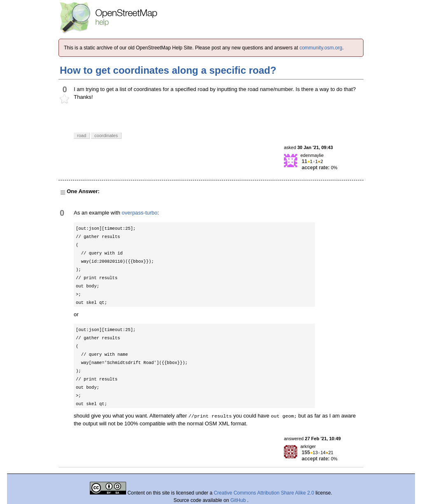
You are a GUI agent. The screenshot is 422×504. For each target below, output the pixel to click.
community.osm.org (321, 48)
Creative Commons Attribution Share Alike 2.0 (264, 493)
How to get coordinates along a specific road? (168, 70)
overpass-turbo (139, 213)
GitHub (239, 500)
